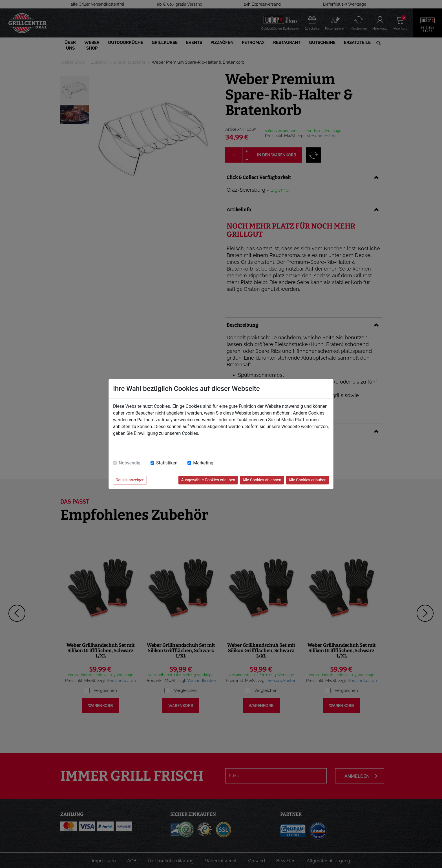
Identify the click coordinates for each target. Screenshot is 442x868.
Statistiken (167, 463)
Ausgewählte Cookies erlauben (208, 480)
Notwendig (130, 463)
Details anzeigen (130, 480)
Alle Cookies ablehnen (262, 480)
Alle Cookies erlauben (308, 480)
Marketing (203, 463)
